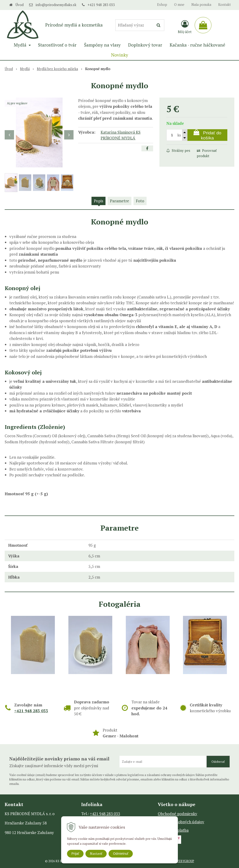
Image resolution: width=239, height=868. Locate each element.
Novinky (120, 55)
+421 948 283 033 (101, 5)
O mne (179, 5)
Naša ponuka (201, 5)
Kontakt (225, 5)
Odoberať (218, 762)
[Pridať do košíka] (207, 135)
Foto (140, 201)
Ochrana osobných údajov (181, 822)
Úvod (19, 5)
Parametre (119, 201)
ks (179, 135)
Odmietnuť (121, 854)
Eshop (162, 5)
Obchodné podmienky (177, 814)
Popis (98, 201)
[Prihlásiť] (185, 27)
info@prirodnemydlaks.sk (56, 5)
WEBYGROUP (185, 861)
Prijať (75, 854)
